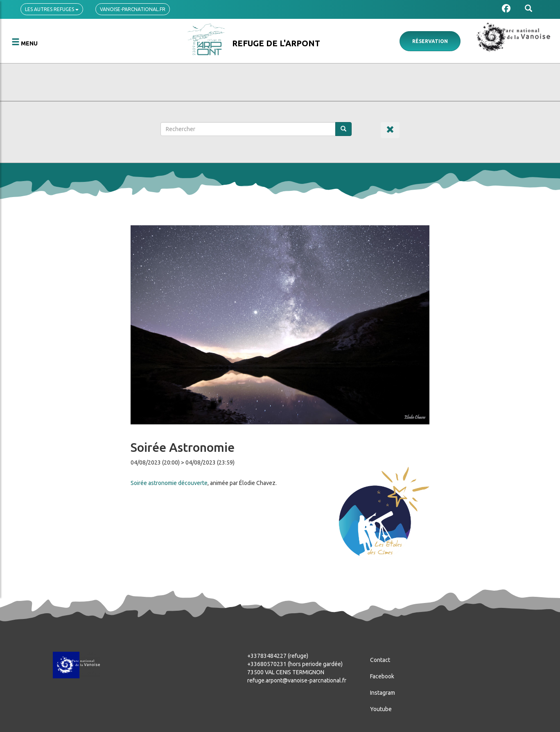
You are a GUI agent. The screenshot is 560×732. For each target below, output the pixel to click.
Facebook (382, 676)
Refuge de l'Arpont (276, 43)
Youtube (381, 709)
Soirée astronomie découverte (169, 483)
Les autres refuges (52, 9)
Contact (380, 660)
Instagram (383, 693)
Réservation (430, 41)
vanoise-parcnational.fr (133, 9)
